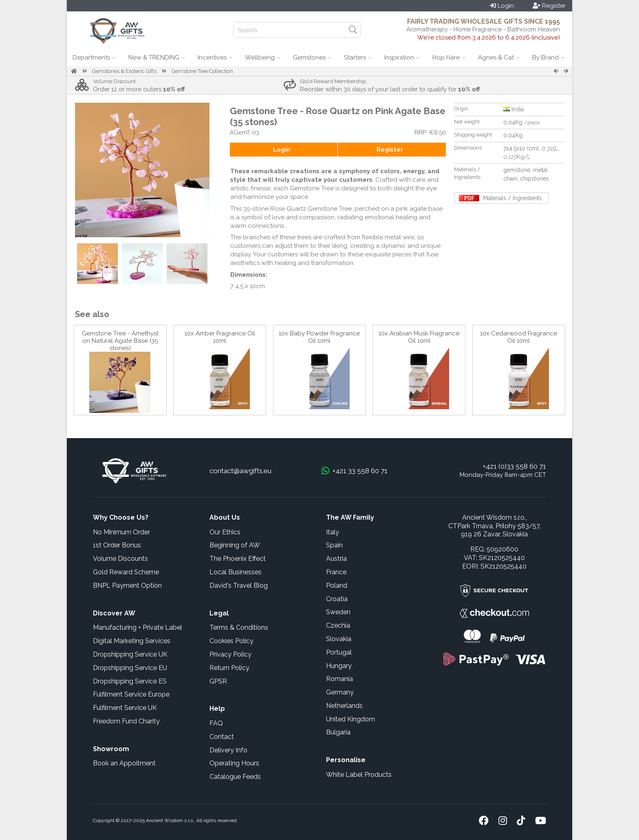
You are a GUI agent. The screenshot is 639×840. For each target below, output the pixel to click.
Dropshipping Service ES (130, 681)
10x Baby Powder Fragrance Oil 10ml (319, 337)
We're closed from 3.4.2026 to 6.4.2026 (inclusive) (489, 37)
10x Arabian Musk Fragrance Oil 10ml (419, 337)
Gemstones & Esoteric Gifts (124, 71)
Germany (340, 692)
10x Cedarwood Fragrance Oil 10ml (519, 337)
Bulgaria (338, 732)
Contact (222, 737)
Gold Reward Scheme (126, 572)
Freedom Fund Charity (126, 721)
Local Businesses (236, 572)
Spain (334, 545)
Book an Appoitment (124, 763)
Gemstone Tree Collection (202, 71)
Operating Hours (234, 763)
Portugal (339, 652)
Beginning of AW (235, 545)
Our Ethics (225, 532)
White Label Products (359, 775)
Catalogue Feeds (235, 777)
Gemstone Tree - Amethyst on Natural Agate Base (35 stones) (120, 341)
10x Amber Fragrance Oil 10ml (220, 337)
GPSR (218, 681)
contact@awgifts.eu (240, 471)
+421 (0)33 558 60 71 (515, 466)
